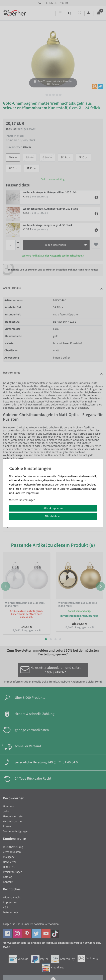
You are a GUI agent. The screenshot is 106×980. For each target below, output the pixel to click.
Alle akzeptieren (53, 508)
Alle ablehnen (53, 516)
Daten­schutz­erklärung (83, 489)
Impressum (33, 493)
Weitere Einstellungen (22, 500)
